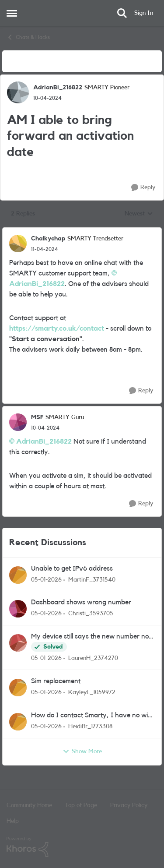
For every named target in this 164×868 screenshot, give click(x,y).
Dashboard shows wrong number (81, 602)
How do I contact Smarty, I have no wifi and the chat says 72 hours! (91, 716)
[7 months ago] (46, 580)
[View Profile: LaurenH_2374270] (18, 643)
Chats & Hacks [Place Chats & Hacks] (28, 37)
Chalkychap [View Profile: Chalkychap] (48, 239)
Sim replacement (56, 681)
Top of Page (81, 805)
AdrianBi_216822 (44, 441)
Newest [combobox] (139, 215)
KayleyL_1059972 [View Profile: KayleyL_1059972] (92, 692)
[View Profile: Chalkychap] (18, 243)
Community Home (29, 805)
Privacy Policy (129, 805)
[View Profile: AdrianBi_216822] (18, 92)
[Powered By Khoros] (82, 847)
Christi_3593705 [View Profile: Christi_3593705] (91, 614)
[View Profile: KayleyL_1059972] (18, 688)
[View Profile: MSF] (18, 422)
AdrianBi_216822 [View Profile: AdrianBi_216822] (58, 88)
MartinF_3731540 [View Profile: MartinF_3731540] (92, 579)
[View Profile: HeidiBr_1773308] (18, 722)
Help (13, 821)
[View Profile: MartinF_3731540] (18, 575)
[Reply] (143, 188)
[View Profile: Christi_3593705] (18, 609)
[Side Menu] (12, 13)
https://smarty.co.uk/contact (57, 328)
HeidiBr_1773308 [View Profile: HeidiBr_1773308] (90, 727)
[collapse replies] (82, 232)
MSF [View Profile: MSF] (37, 417)
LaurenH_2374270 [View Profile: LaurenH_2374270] (93, 658)
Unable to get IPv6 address (72, 568)
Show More (82, 752)
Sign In (144, 13)
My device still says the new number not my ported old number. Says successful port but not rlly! (91, 637)
